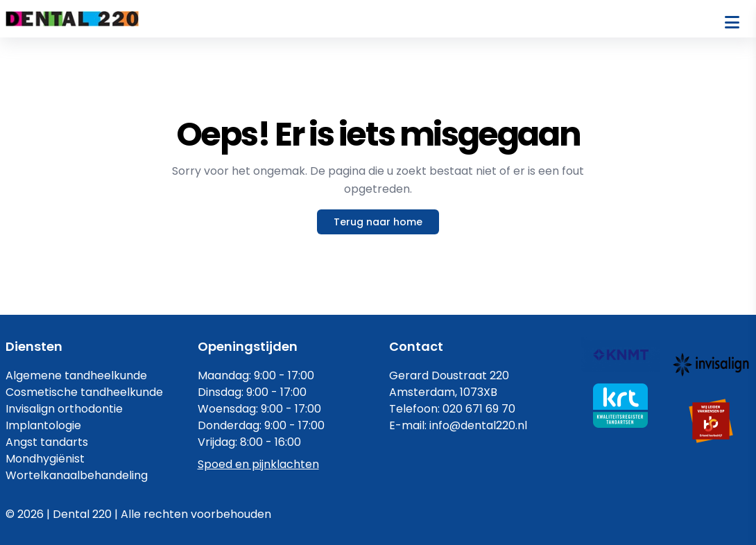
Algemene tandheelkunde (76, 375)
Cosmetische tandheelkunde (84, 392)
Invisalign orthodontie (64, 409)
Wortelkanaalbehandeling (77, 475)
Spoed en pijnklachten (258, 464)
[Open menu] (732, 22)
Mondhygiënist (45, 459)
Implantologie (43, 425)
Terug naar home (378, 222)
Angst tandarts (47, 442)
